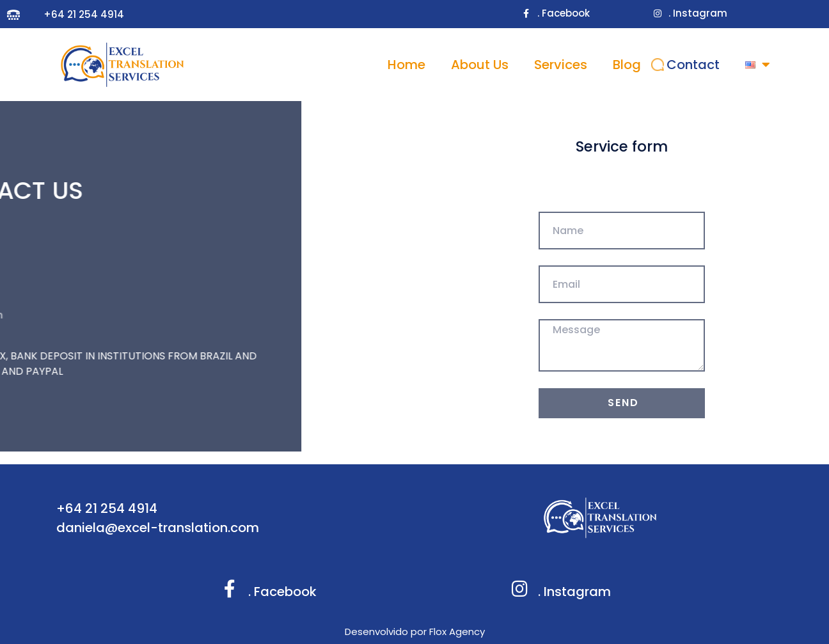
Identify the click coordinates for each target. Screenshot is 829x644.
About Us (480, 65)
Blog (627, 65)
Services (561, 65)
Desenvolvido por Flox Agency (415, 632)
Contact (693, 65)
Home (407, 65)
